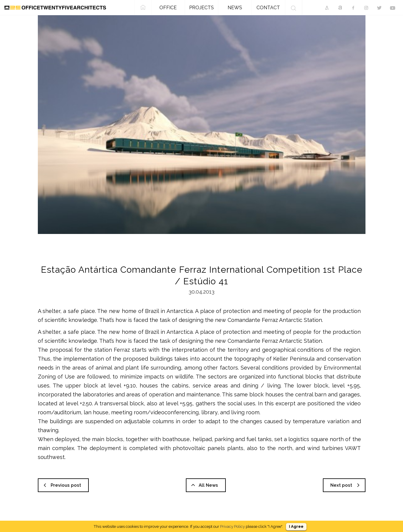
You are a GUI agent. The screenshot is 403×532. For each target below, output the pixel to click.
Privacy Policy (232, 526)
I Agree (296, 526)
